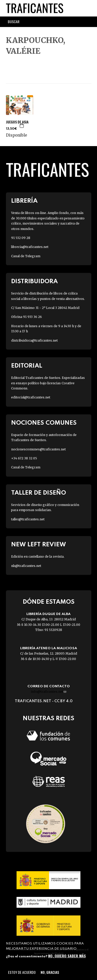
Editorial (27, 366)
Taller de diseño (39, 493)
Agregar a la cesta (22, 126)
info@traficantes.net (48, 692)
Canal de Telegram (26, 256)
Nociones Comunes (44, 423)
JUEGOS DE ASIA (17, 122)
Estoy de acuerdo (22, 972)
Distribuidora (34, 282)
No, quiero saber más (67, 956)
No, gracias (50, 972)
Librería (24, 201)
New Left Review (39, 545)
